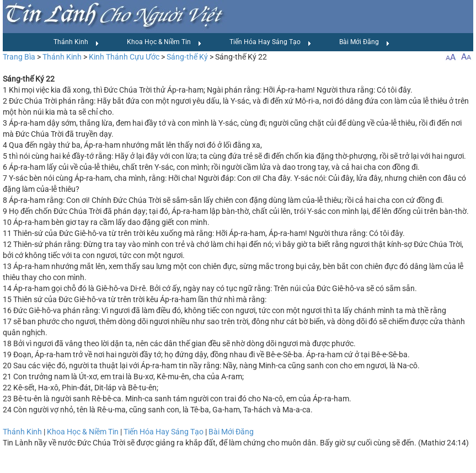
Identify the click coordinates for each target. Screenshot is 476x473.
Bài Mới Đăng (365, 42)
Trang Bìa (19, 57)
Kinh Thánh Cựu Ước (124, 57)
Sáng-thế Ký (187, 57)
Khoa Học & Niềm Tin (164, 42)
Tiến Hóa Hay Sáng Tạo (271, 42)
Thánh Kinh (76, 42)
